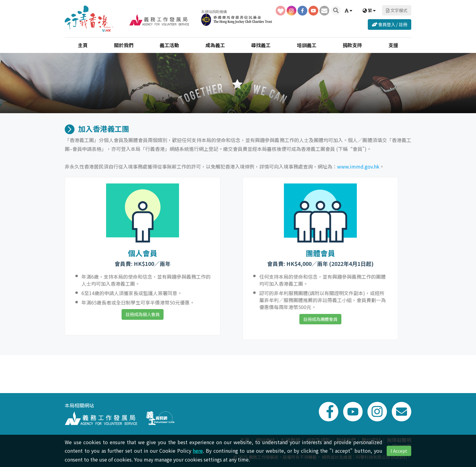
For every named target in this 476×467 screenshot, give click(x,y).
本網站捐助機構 (234, 17)
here (198, 451)
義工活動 (169, 44)
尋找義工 (261, 44)
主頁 (83, 44)
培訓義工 (307, 44)
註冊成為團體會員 (320, 319)
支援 (393, 44)
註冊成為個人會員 (143, 314)
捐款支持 (352, 44)
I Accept (399, 451)
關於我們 (124, 44)
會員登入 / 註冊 (390, 24)
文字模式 (397, 10)
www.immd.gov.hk (358, 166)
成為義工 (215, 44)
